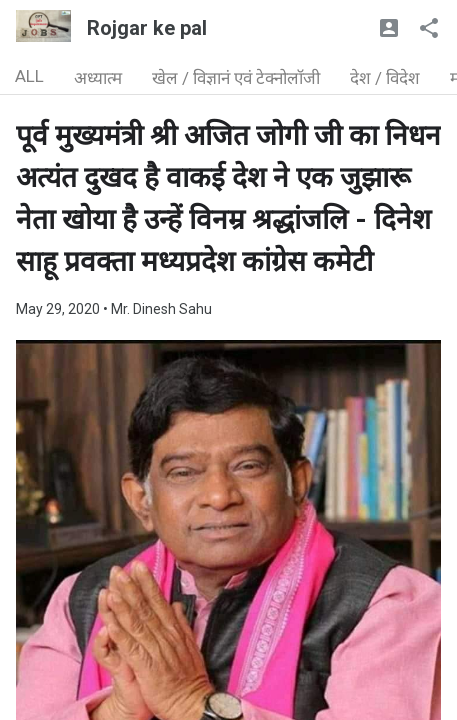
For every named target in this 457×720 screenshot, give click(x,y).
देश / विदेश (385, 78)
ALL (29, 76)
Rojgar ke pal (147, 28)
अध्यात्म (98, 78)
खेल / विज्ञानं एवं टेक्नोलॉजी (236, 78)
